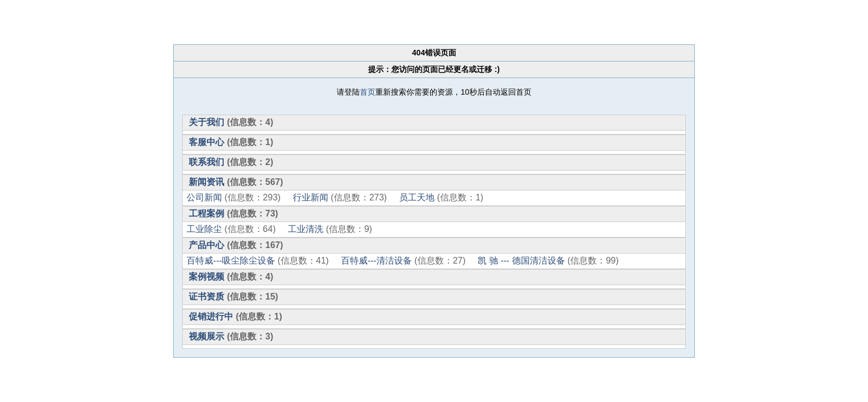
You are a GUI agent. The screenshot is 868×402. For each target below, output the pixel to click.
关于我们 (206, 122)
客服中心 (206, 142)
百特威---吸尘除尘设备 (231, 261)
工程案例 (206, 213)
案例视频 (206, 277)
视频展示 (206, 336)
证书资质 (206, 297)
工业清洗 (306, 229)
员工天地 (417, 197)
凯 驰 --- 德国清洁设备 (521, 261)
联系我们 (206, 162)
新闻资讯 (206, 182)
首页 (368, 92)
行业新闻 (311, 197)
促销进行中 (211, 316)
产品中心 (206, 245)
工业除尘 (204, 229)
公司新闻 (204, 197)
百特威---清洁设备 (376, 261)
